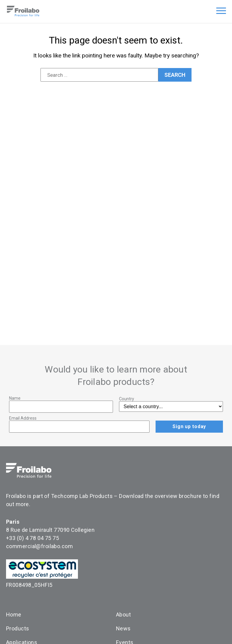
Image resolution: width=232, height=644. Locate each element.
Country (127, 399)
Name (15, 398)
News (123, 628)
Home (14, 615)
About (123, 615)
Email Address (23, 418)
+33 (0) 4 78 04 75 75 (32, 538)
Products (18, 628)
